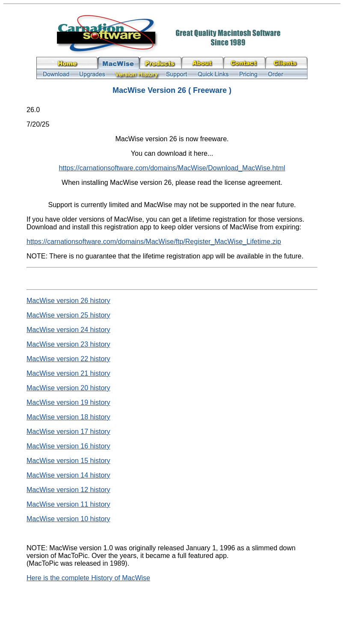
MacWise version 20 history (68, 388)
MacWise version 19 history (68, 402)
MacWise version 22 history (68, 359)
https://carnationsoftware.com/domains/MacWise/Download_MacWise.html (172, 168)
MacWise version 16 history (68, 446)
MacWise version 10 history (68, 519)
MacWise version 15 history (68, 461)
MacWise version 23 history (68, 344)
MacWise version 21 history (68, 373)
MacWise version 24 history (68, 330)
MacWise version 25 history (68, 315)
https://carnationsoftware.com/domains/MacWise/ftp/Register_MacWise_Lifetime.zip (154, 242)
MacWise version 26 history (68, 301)
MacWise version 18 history (68, 417)
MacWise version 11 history (68, 504)
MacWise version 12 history (68, 490)
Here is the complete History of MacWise (88, 578)
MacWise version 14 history (68, 475)
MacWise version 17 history (68, 432)
